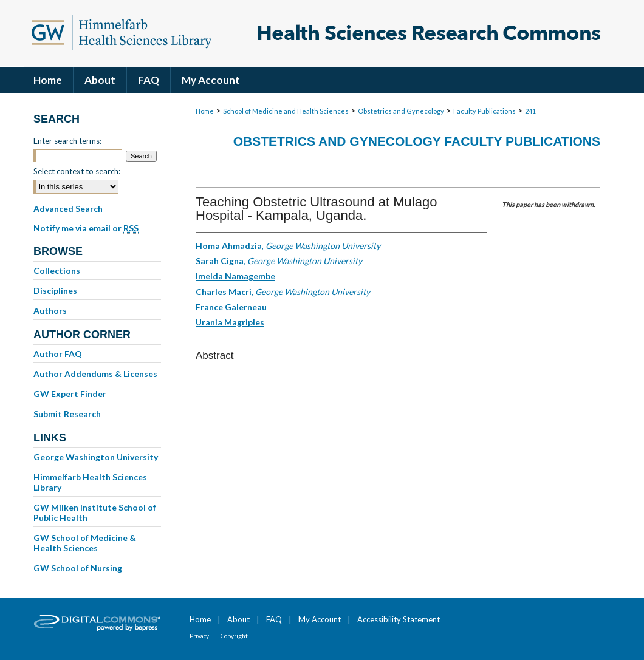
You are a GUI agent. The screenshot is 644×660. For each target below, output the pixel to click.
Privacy (199, 636)
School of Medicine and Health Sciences (286, 111)
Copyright (234, 636)
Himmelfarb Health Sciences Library (90, 482)
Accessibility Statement (399, 619)
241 (530, 111)
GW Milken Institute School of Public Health (95, 512)
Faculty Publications (485, 111)
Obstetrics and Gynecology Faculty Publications (417, 141)
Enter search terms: (67, 141)
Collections (57, 270)
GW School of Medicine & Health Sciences (85, 543)
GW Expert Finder (70, 394)
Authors (50, 311)
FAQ (274, 619)
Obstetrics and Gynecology (401, 111)
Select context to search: (77, 171)
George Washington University (96, 457)
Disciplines (55, 291)
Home (205, 111)
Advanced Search (68, 209)
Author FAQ (58, 354)
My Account (320, 619)
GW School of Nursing (78, 568)
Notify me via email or (86, 228)
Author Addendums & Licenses (95, 374)
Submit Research (67, 414)
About (238, 619)
